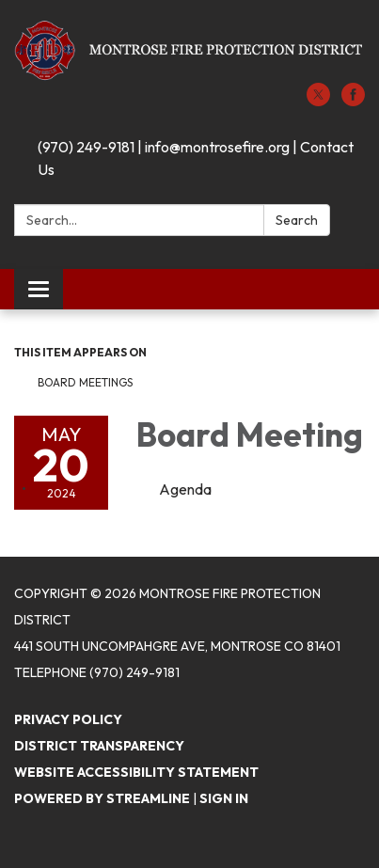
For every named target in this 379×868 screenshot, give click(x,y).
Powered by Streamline (102, 798)
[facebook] (353, 101)
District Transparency (99, 746)
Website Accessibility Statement (136, 772)
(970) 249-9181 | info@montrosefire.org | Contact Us (196, 158)
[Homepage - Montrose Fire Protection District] (189, 51)
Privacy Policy (68, 719)
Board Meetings (85, 382)
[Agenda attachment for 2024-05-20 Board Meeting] (185, 489)
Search (297, 220)
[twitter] (318, 101)
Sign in (224, 798)
